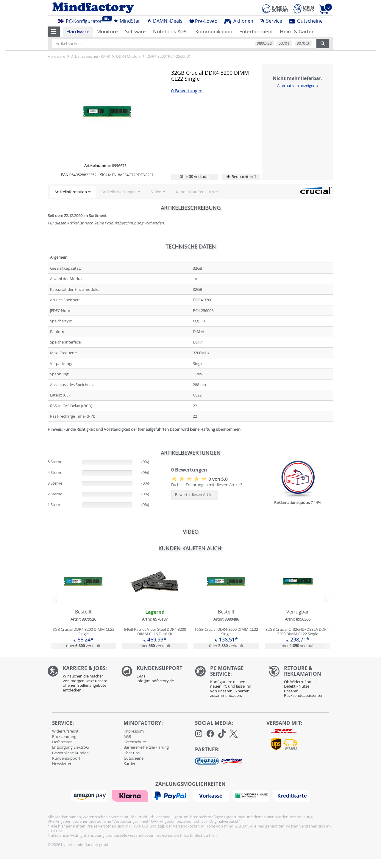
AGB (127, 736)
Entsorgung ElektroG (70, 747)
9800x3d (264, 43)
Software (135, 31)
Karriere (131, 764)
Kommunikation (214, 31)
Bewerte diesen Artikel (195, 494)
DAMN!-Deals (165, 21)
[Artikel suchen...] (184, 43)
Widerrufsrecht (65, 731)
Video (156, 192)
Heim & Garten (297, 31)
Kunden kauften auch (195, 192)
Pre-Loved (203, 21)
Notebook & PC (171, 31)
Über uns (132, 753)
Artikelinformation (71, 192)
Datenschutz (135, 742)
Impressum (134, 731)
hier (212, 835)
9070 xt (303, 43)
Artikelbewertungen (119, 192)
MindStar (127, 21)
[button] (54, 32)
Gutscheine (306, 21)
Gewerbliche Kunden (70, 753)
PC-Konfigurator (82, 20)
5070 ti (284, 43)
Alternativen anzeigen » (298, 85)
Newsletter (62, 764)
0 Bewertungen (187, 91)
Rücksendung (64, 736)
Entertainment (256, 31)
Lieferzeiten (62, 742)
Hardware (78, 31)
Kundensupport (66, 758)
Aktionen (239, 21)
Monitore (107, 31)
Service (271, 21)
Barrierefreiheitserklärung (146, 747)
